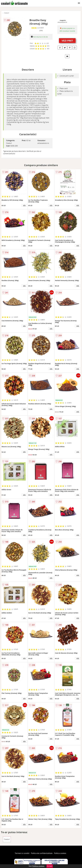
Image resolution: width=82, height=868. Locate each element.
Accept (50, 866)
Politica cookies (60, 853)
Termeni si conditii (22, 853)
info (24, 205)
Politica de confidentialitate (42, 853)
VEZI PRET (67, 41)
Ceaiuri (7, 13)
